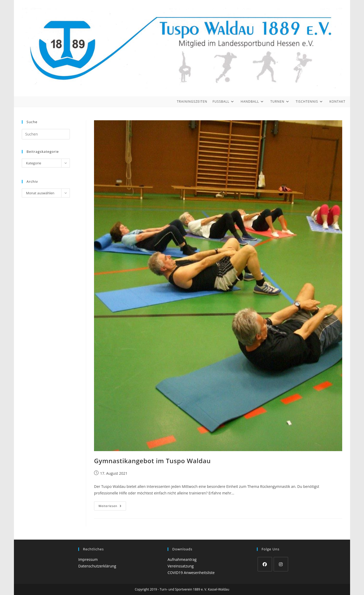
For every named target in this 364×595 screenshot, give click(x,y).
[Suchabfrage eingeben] (46, 134)
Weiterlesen (112, 507)
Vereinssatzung (181, 566)
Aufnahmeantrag (182, 559)
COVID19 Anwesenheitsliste (191, 573)
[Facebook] (265, 564)
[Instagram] (281, 564)
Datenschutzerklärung (97, 566)
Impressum (88, 559)
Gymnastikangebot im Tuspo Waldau (152, 461)
